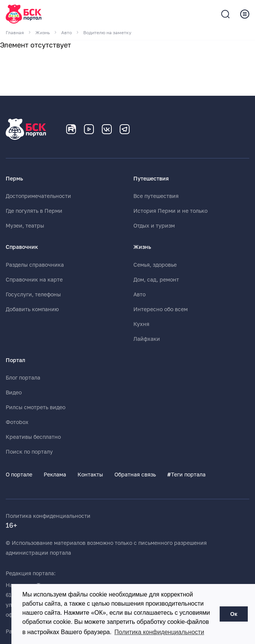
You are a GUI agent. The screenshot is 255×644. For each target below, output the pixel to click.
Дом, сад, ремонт (156, 280)
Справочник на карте (34, 280)
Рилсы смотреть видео (36, 407)
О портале (19, 475)
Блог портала (23, 378)
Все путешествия (156, 196)
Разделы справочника (35, 265)
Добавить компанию (32, 309)
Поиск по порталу (29, 452)
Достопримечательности (38, 196)
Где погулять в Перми (34, 211)
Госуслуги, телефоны (33, 294)
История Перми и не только (170, 211)
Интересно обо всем (161, 309)
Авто (139, 294)
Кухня (141, 324)
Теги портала (186, 475)
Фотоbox (17, 422)
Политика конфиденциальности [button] (159, 632)
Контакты (90, 475)
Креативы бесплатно (33, 437)
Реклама (55, 475)
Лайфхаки (147, 339)
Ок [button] (234, 614)
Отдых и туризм (154, 226)
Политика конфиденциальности (48, 516)
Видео (14, 392)
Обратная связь (135, 475)
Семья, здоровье (155, 265)
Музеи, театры (25, 226)
